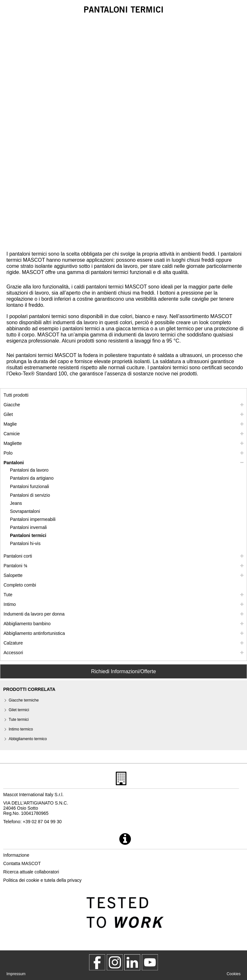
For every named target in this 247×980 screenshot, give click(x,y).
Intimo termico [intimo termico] (21, 729)
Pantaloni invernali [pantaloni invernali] (28, 527)
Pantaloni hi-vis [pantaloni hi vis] (25, 543)
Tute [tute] (8, 595)
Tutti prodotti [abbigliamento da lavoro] (16, 395)
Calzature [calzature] (13, 643)
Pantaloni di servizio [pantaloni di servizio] (30, 495)
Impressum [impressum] (16, 974)
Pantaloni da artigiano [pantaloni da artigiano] (32, 478)
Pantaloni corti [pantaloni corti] (18, 556)
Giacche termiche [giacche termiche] (24, 700)
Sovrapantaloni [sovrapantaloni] (25, 511)
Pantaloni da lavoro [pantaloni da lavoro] (29, 470)
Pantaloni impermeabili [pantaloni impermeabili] (33, 519)
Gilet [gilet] (8, 414)
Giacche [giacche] (12, 405)
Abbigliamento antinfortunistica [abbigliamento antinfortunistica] (34, 633)
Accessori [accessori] (13, 653)
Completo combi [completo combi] (20, 585)
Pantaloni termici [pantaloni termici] (28, 535)
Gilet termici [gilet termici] (19, 710)
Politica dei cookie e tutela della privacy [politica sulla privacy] (42, 880)
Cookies (234, 974)
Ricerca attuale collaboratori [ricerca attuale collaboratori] (31, 872)
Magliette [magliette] (13, 443)
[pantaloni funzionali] (33, 487)
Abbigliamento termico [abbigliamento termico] (28, 739)
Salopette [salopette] (13, 575)
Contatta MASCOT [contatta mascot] (22, 863)
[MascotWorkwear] (97, 962)
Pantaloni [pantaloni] (14, 463)
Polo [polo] (8, 453)
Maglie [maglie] (10, 424)
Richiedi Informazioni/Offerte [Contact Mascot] (123, 671)
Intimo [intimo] (10, 604)
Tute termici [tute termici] (19, 720)
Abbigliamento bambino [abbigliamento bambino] (27, 624)
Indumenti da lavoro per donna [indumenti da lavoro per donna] (34, 614)
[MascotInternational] (150, 962)
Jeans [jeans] (16, 503)
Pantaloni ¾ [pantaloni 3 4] (15, 566)
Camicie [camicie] (12, 434)
